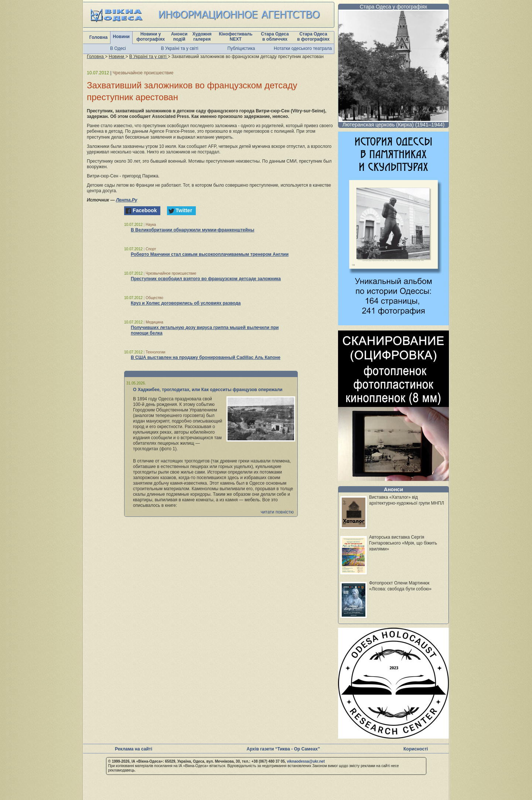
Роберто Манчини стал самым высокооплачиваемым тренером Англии (210, 254)
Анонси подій (179, 37)
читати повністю (277, 512)
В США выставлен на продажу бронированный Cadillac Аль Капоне (206, 357)
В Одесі (118, 48)
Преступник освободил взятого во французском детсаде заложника (206, 279)
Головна (98, 37)
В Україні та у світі (180, 48)
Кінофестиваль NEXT (236, 37)
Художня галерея (202, 37)
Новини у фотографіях (151, 37)
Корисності (416, 749)
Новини (121, 37)
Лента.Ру (127, 200)
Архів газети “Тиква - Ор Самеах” (283, 749)
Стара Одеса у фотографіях (394, 7)
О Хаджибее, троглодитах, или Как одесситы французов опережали (208, 390)
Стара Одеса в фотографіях (313, 37)
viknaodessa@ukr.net (306, 761)
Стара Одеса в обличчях (275, 37)
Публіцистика (241, 48)
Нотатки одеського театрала (303, 48)
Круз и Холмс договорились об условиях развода (186, 303)
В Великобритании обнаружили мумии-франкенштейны (192, 230)
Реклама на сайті (134, 749)
